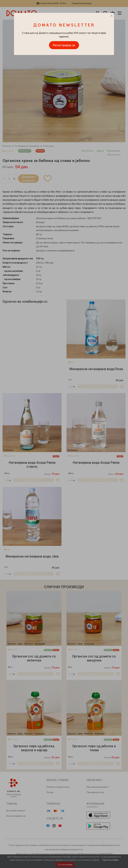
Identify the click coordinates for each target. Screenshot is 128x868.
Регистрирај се (64, 45)
